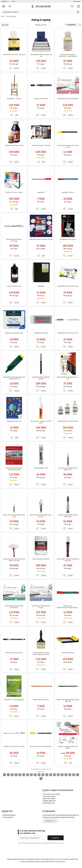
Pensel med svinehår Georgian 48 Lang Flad (68, 560)
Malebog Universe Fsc (14, 421)
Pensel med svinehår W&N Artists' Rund (14, 516)
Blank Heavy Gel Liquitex (41, 559)
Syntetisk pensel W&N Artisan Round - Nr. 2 (68, 469)
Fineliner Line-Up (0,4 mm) (14, 653)
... (8, 775)
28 (51, 775)
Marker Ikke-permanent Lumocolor (14, 240)
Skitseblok (41, 286)
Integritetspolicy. (58, 843)
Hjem (3, 16)
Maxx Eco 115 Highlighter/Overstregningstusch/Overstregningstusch (68, 607)
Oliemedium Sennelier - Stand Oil (14, 55)
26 (43, 775)
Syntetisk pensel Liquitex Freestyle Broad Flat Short (41, 653)
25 (39, 775)
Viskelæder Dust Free (41, 333)
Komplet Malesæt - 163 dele (41, 145)
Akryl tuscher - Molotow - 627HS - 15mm (41, 422)
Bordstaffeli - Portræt (14, 99)
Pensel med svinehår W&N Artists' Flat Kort (41, 516)
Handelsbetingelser (9, 815)
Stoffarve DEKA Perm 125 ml (14, 145)
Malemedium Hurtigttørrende (68, 421)
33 (70, 775)
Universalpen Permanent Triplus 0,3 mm (68, 146)
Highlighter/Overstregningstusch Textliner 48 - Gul (14, 378)
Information (77, 1)
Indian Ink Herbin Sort (14, 286)
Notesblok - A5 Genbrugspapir (14, 700)
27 (47, 775)
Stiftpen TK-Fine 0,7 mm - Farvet (14, 746)
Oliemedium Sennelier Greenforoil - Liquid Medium (68, 55)
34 (74, 775)
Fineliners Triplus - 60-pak (14, 192)
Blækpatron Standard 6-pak (14, 333)
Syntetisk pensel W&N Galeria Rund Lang (68, 516)
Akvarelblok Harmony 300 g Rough (41, 607)
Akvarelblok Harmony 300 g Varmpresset (14, 607)
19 (16, 775)
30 (58, 775)
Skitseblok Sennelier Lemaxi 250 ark (41, 55)
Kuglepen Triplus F (68, 192)
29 (54, 775)
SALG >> (14, 1)
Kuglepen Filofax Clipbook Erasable (41, 378)
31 (62, 775)
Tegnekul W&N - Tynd (41, 468)
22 (28, 775)
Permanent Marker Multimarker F (41, 746)
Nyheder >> (5, 1)
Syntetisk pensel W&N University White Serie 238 (14, 560)
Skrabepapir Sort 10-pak (68, 239)
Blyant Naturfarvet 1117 (41, 700)
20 (20, 775)
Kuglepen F (41, 192)
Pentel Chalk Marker (41, 99)
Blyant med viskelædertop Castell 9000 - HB (68, 700)
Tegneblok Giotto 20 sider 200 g (68, 286)
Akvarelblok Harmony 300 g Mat (68, 99)
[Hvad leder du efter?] (41, 12)
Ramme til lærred (68, 653)
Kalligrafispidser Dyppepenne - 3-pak (68, 378)
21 (24, 775)
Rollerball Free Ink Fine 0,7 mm (68, 333)
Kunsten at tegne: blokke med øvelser (68, 747)
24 (35, 775)
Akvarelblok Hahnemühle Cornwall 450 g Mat (14, 469)
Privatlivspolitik (8, 817)
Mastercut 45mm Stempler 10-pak (41, 239)
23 (31, 775)
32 (66, 775)
